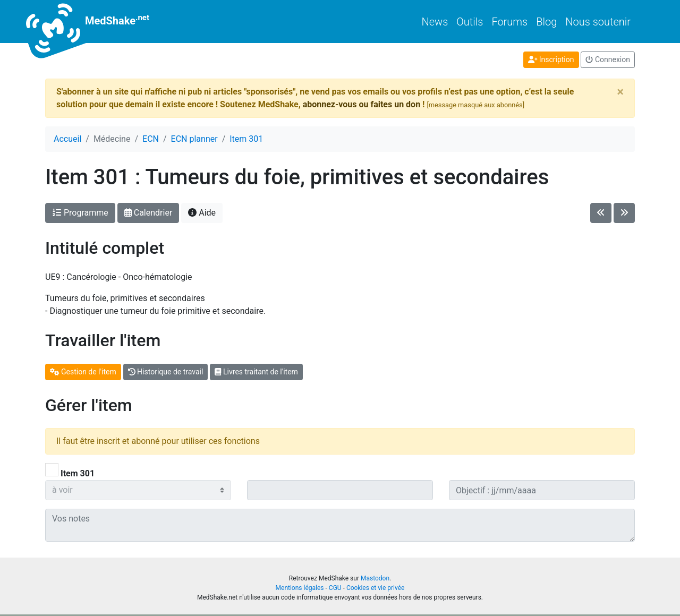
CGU (335, 588)
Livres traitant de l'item (256, 372)
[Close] (620, 92)
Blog (546, 22)
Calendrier (148, 213)
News (435, 22)
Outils (470, 22)
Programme (80, 213)
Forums (509, 22)
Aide (202, 213)
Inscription (551, 59)
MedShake (97, 22)
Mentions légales (300, 588)
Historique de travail (166, 372)
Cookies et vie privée (376, 588)
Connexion (608, 59)
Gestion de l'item (83, 372)
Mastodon (375, 578)
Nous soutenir (598, 22)
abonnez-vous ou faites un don (362, 104)
